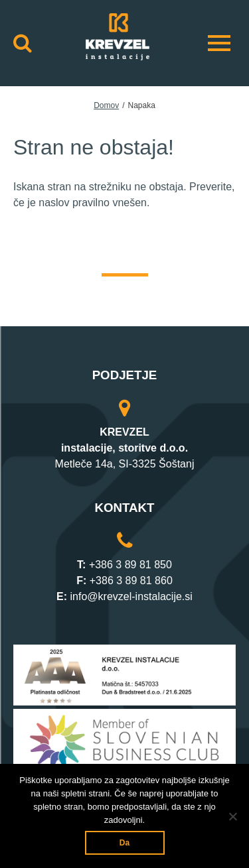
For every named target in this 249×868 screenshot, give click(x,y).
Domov (106, 105)
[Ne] (232, 816)
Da (124, 843)
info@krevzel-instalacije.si (131, 596)
